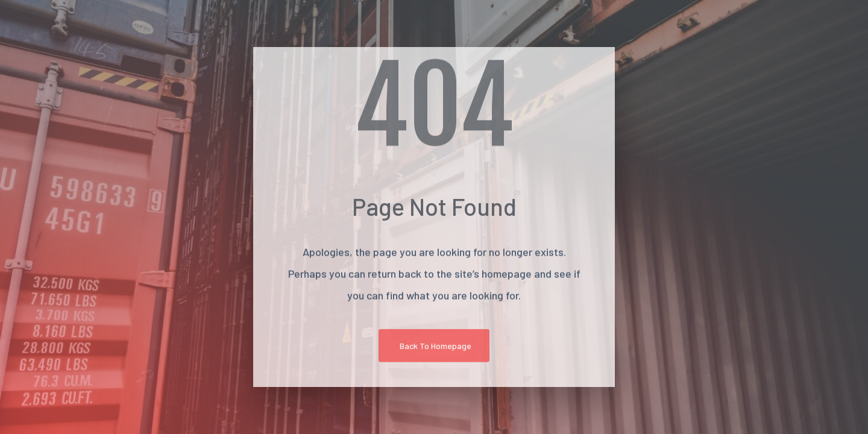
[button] (434, 348)
